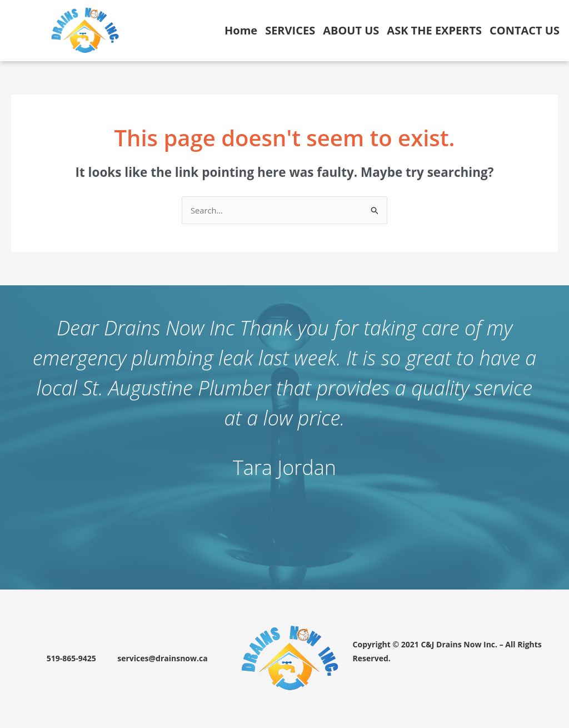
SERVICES (290, 30)
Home (241, 30)
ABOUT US (351, 30)
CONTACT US (525, 30)
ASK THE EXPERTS (434, 30)
